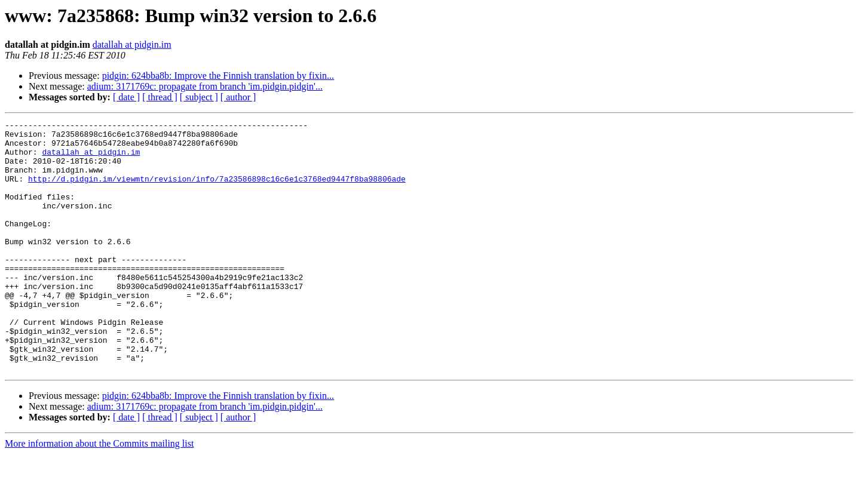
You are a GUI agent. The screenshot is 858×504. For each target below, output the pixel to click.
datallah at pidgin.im (132, 44)
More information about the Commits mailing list (99, 494)
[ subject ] (199, 97)
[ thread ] (160, 97)
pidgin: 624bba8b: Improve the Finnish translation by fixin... (218, 76)
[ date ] (126, 97)
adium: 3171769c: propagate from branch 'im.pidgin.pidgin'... (205, 86)
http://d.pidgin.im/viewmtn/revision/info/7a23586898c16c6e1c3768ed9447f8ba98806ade (217, 191)
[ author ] (238, 97)
